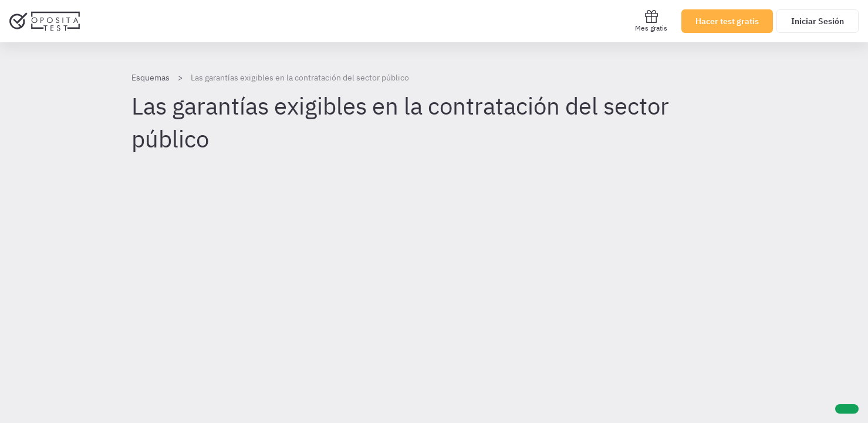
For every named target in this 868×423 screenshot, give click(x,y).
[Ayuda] (847, 409)
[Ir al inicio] (45, 21)
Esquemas (151, 78)
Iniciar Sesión (818, 21)
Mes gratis (651, 21)
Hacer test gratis (727, 21)
